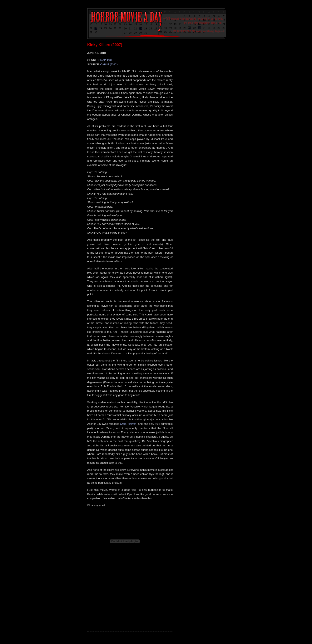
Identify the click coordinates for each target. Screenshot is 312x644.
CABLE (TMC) (109, 64)
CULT (111, 60)
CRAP (102, 60)
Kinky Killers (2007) (105, 45)
